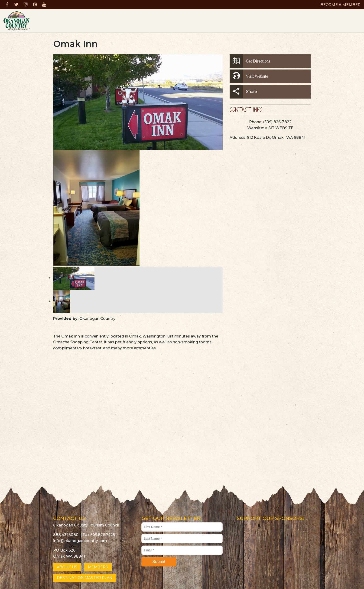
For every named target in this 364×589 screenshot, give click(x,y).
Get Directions (250, 61)
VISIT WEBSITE (279, 128)
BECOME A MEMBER (340, 5)
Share (243, 91)
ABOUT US (67, 567)
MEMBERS (98, 567)
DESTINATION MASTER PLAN (85, 578)
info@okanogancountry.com (80, 541)
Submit (159, 562)
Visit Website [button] (249, 76)
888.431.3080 (66, 535)
